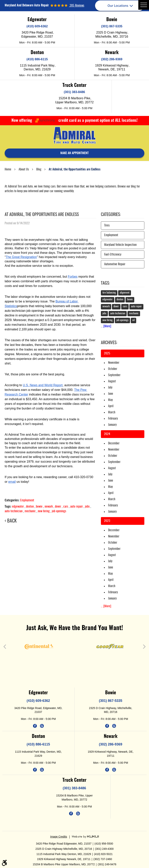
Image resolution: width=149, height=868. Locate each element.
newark (49, 507)
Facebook (35, 726)
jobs (87, 507)
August (112, 381)
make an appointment (74, 153)
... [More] (106, 326)
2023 (107, 521)
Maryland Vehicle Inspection (120, 245)
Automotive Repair (115, 264)
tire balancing (109, 293)
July (110, 388)
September (114, 375)
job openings (59, 511)
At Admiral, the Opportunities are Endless (75, 169)
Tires (107, 225)
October (113, 369)
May (110, 400)
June (111, 394)
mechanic (30, 511)
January (112, 425)
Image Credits (59, 837)
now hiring (44, 511)
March (112, 412)
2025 (107, 353)
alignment (125, 293)
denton (30, 507)
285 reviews (77, 6)
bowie (39, 507)
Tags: (105, 283)
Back (12, 521)
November (114, 363)
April (111, 406)
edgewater (18, 507)
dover (58, 507)
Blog (39, 169)
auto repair (77, 507)
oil (133, 320)
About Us (24, 169)
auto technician (14, 511)
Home (8, 169)
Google (42, 726)
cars (66, 507)
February (113, 419)
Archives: (109, 343)
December (114, 443)
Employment (27, 500)
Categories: (111, 215)
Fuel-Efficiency (113, 255)
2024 (107, 434)
